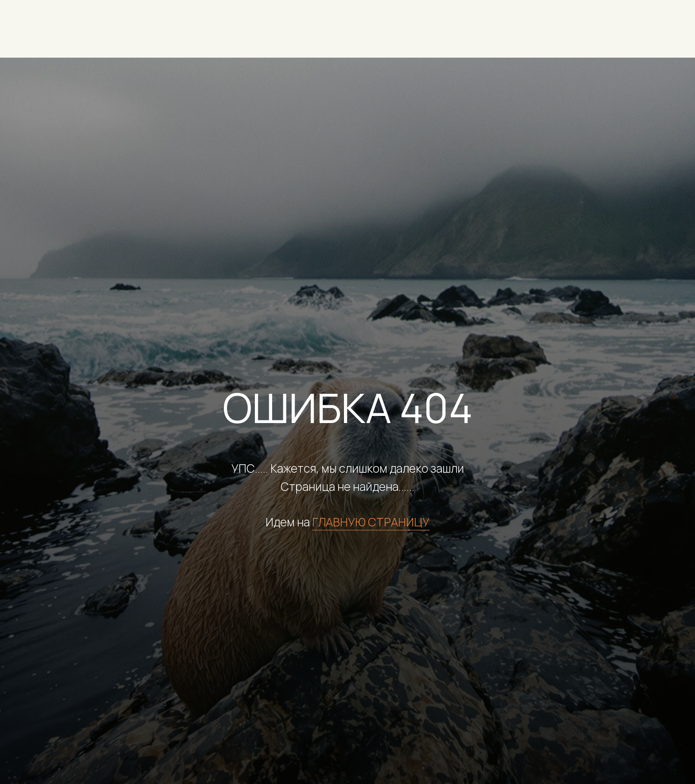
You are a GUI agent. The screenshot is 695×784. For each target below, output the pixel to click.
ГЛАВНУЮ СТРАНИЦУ (371, 522)
